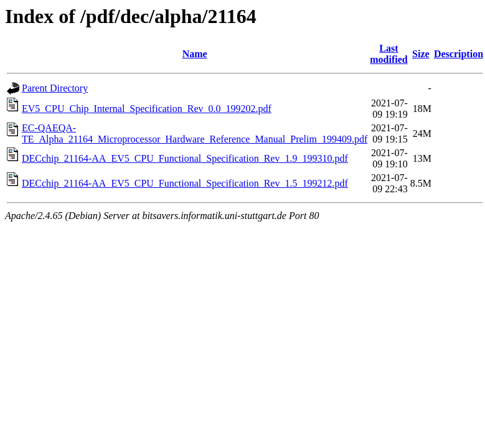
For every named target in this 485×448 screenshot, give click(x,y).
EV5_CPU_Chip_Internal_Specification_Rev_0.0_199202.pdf (147, 109)
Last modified (388, 54)
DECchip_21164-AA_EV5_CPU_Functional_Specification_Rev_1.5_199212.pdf (185, 183)
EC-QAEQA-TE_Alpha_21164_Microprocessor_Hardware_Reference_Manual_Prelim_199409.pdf (195, 133)
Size (421, 54)
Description (459, 54)
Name (195, 54)
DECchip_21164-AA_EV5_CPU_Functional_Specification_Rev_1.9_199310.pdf (185, 158)
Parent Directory (55, 88)
